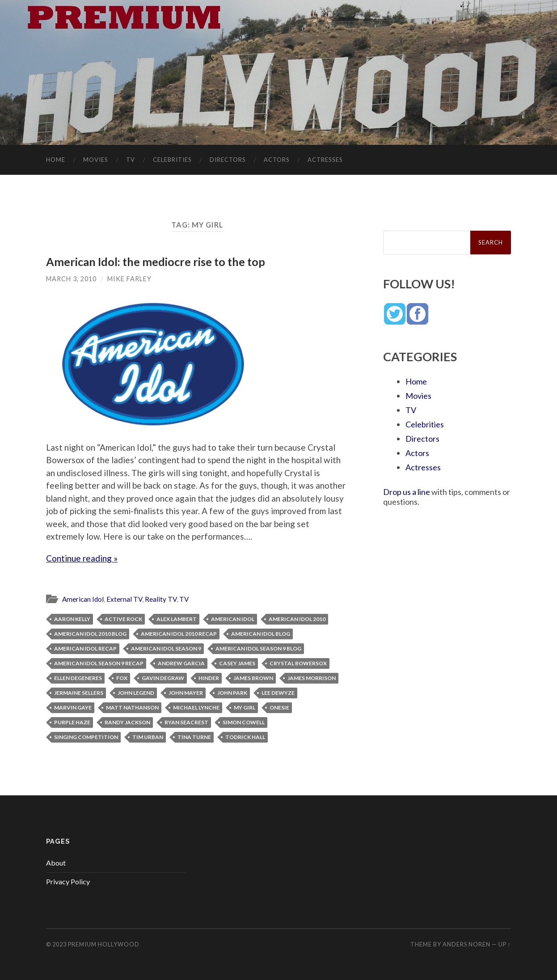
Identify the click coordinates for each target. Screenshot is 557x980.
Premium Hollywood (104, 944)
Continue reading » (82, 558)
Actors (277, 160)
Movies (96, 160)
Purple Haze (72, 722)
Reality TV (161, 599)
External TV (124, 599)
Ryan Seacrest (186, 722)
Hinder (209, 678)
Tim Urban (148, 737)
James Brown (253, 678)
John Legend (136, 693)
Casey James (237, 663)
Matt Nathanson (132, 708)
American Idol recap (85, 648)
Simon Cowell (244, 722)
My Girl (245, 708)
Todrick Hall (245, 737)
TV (131, 160)
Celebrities (172, 160)
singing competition (86, 737)
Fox (122, 678)
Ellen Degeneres (78, 678)
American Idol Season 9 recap (99, 663)
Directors (228, 160)
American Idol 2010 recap (179, 634)
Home (56, 160)
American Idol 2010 (297, 619)
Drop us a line (407, 492)
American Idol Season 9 (166, 648)
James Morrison (312, 678)
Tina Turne (194, 737)
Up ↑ (505, 944)
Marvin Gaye (73, 708)
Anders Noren (466, 944)
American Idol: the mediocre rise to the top (156, 262)
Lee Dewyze (278, 693)
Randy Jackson (127, 722)
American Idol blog (261, 634)
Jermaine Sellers (79, 693)
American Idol (83, 599)
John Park (232, 693)
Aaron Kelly (72, 619)
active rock (123, 619)
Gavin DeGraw (163, 678)
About (56, 863)
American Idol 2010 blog (90, 634)
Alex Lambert (177, 619)
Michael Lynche (196, 708)
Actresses (325, 160)
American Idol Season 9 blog (258, 648)
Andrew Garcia (181, 663)
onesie (279, 708)
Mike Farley (129, 279)
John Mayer (186, 693)
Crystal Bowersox (298, 663)
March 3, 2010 (71, 279)
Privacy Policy (68, 881)
